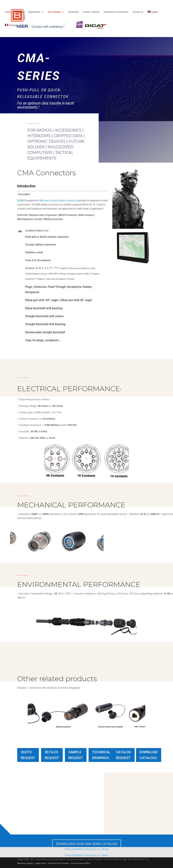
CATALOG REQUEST (123, 755)
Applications (34, 12)
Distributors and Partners (116, 12)
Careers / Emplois (91, 12)
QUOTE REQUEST (28, 755)
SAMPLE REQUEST (76, 755)
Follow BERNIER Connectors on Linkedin (87, 849)
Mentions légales (25, 863)
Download (73, 12)
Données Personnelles (59, 863)
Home (8, 12)
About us (20, 12)
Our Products (54, 12)
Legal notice (41, 863)
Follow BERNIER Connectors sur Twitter (87, 855)
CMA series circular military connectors (58, 201)
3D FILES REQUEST (52, 755)
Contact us (138, 12)
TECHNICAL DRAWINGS (101, 755)
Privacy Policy (77, 863)
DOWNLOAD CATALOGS (149, 755)
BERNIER (21, 201)
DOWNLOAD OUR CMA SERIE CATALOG (87, 844)
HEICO (87, 863)
